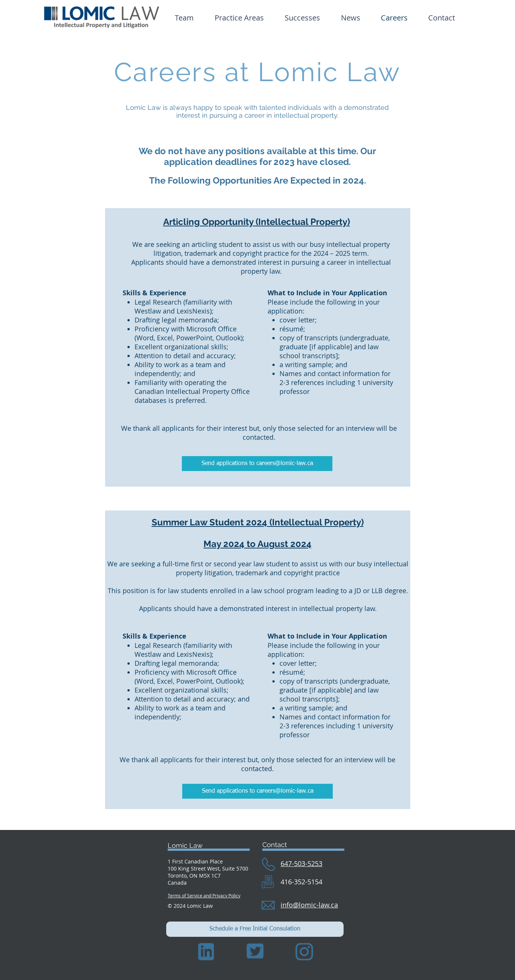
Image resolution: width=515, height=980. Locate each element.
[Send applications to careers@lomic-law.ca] (257, 464)
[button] (302, 18)
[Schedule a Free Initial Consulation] (255, 929)
